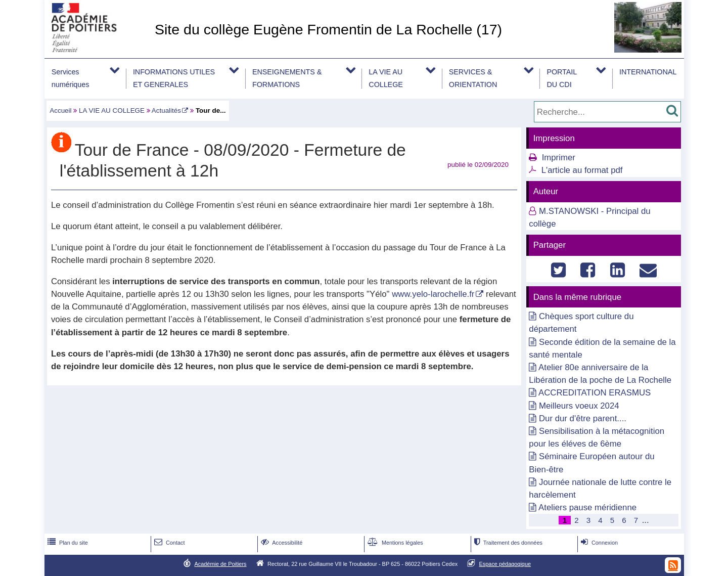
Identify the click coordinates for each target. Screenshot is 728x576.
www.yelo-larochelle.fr (433, 294)
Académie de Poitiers (220, 564)
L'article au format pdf (582, 170)
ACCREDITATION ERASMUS (595, 393)
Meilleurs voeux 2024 (579, 406)
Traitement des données (507, 543)
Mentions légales (394, 543)
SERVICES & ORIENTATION (473, 78)
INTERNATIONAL (648, 72)
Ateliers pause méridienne (587, 507)
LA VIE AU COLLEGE (385, 78)
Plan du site (67, 543)
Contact (169, 543)
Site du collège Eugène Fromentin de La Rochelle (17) (328, 29)
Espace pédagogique (505, 564)
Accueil (60, 110)
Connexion (598, 543)
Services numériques (71, 78)
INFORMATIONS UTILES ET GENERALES (174, 78)
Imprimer (559, 158)
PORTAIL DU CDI (562, 78)
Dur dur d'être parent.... (583, 418)
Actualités (166, 110)
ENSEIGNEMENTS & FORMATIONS (287, 78)
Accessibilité (281, 543)
